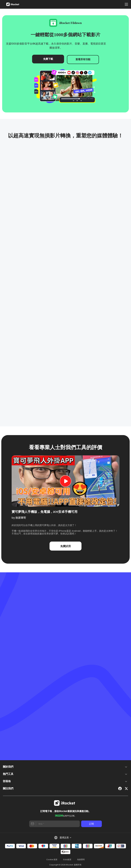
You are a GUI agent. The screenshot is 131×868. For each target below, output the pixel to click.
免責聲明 (81, 859)
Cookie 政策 (52, 859)
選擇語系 (63, 837)
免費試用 (65, 545)
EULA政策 (67, 859)
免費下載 (47, 59)
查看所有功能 (84, 59)
